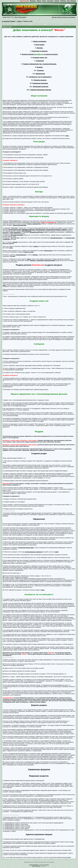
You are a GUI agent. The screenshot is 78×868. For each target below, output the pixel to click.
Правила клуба (24, 1)
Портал (39, 1)
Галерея (57, 1)
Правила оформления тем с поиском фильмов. (40, 64)
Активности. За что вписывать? (40, 77)
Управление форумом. (40, 83)
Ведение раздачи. (40, 80)
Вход (16, 17)
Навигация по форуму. (40, 51)
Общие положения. (40, 41)
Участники (50, 1)
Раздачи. (40, 67)
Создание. (40, 70)
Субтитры (63, 1)
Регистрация (22, 17)
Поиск (44, 1)
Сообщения (40, 61)
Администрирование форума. (41, 90)
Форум (19, 21)
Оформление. (40, 74)
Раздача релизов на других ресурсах (40, 54)
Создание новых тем (40, 58)
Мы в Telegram (72, 1)
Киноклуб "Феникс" (10, 21)
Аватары (40, 48)
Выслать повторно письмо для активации (64, 17)
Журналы (33, 1)
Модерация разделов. (41, 87)
